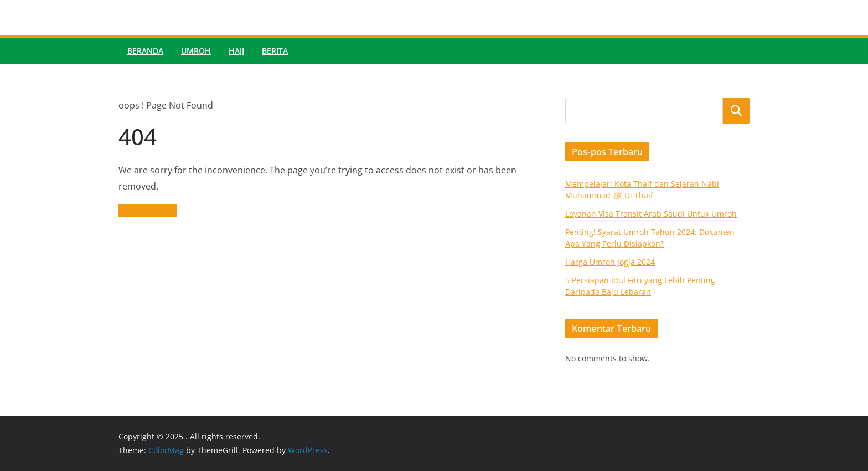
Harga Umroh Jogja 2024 (610, 262)
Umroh (196, 51)
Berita (275, 51)
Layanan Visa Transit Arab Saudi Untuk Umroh (651, 214)
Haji (236, 51)
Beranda (145, 51)
